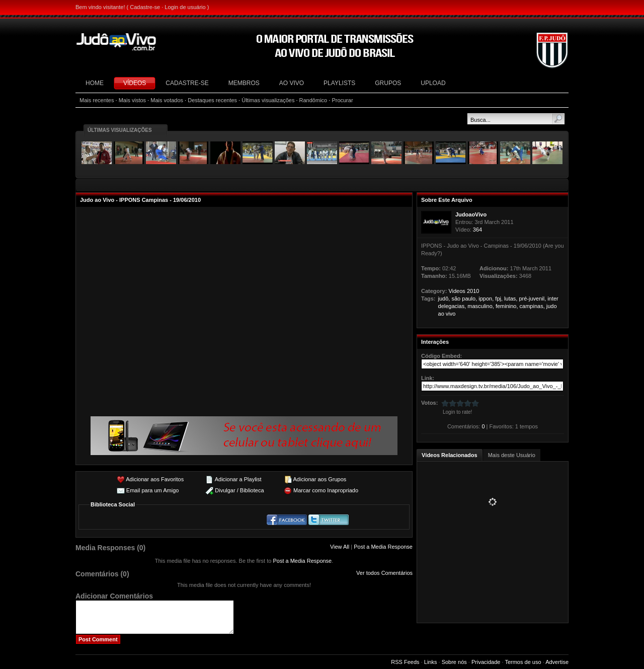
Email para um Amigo (153, 490)
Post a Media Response (383, 547)
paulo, (469, 299)
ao (441, 314)
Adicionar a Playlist (238, 479)
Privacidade (486, 662)
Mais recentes (97, 100)
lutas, (511, 299)
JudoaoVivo (471, 214)
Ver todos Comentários (384, 573)
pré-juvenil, (532, 299)
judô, (444, 299)
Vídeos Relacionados (450, 455)
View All (340, 547)
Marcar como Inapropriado (326, 490)
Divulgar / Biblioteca (239, 490)
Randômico (313, 100)
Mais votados (167, 100)
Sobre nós (454, 662)
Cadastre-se (145, 7)
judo (552, 306)
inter (553, 299)
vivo (451, 314)
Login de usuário (185, 7)
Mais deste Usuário (512, 455)
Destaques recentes (212, 100)
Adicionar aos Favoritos (155, 479)
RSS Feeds (405, 662)
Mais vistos (132, 100)
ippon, (486, 299)
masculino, (481, 306)
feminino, (507, 306)
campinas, (532, 306)
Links (431, 662)
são (456, 299)
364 (477, 230)
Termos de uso (523, 662)
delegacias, (452, 306)
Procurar (342, 100)
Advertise (557, 662)
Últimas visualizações (268, 100)
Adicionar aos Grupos (319, 479)
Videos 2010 (464, 291)
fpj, (499, 299)
